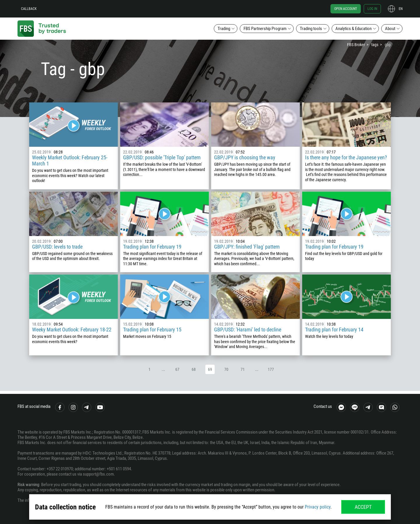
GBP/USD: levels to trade (57, 247)
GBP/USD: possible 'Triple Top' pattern (162, 157)
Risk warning (28, 485)
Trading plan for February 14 (334, 330)
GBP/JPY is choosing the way (245, 157)
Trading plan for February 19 (152, 247)
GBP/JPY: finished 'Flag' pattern (247, 247)
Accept (363, 507)
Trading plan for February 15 (152, 330)
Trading (224, 29)
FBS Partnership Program (265, 29)
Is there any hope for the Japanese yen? (346, 157)
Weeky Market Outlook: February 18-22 (72, 330)
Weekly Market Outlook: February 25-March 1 (70, 160)
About (390, 29)
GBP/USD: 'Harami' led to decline (248, 330)
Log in (372, 9)
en (401, 9)
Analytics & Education (353, 29)
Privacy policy (318, 507)
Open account (346, 9)
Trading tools (311, 29)
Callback (29, 9)
